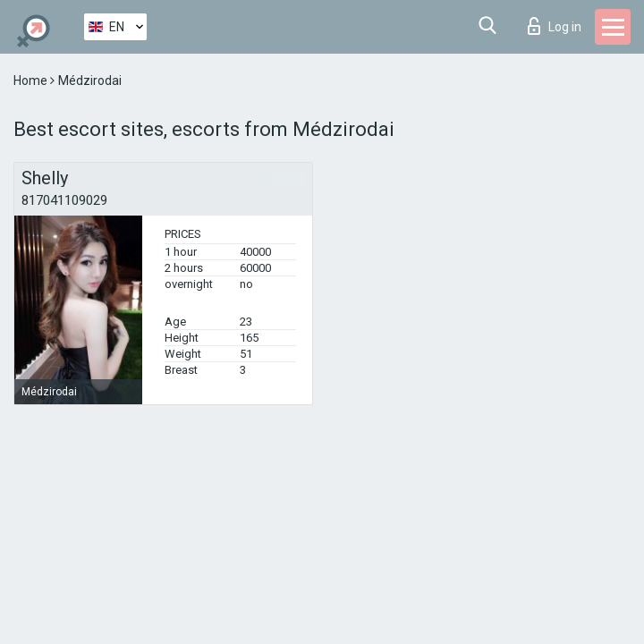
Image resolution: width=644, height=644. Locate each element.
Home (32, 80)
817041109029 (64, 200)
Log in (555, 26)
